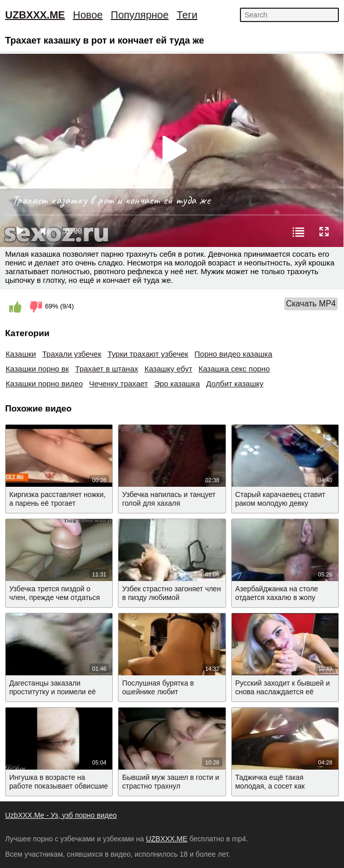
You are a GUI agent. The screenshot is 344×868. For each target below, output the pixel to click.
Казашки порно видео (44, 384)
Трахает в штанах (107, 369)
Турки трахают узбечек (148, 354)
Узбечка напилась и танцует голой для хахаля (169, 499)
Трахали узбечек (72, 354)
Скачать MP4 (311, 304)
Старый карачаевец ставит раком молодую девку (280, 499)
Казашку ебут (168, 369)
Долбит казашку (235, 384)
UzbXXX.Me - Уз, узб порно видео (61, 815)
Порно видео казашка (233, 354)
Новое (88, 15)
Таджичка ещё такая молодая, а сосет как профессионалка (270, 786)
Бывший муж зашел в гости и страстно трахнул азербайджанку (170, 786)
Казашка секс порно (234, 369)
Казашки (21, 354)
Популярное (140, 15)
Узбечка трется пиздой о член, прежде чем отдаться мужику (55, 597)
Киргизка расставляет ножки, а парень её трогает (57, 499)
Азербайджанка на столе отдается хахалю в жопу (277, 593)
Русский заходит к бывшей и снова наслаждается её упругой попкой (283, 692)
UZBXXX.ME (35, 15)
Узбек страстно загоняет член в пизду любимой (171, 593)
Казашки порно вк (37, 369)
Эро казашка (177, 384)
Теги (187, 15)
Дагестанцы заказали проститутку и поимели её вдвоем (53, 692)
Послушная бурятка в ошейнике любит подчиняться (158, 692)
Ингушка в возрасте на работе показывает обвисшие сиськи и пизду (59, 786)
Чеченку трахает (119, 384)
